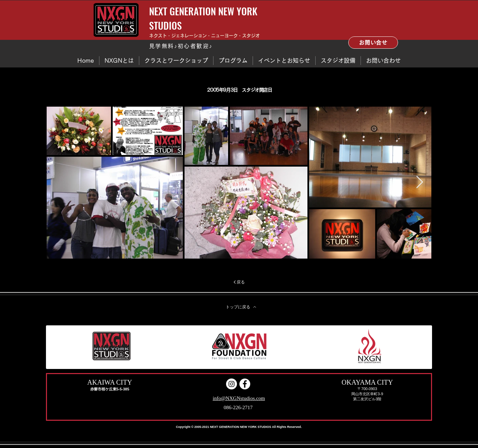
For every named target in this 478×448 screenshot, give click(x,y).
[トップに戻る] (241, 307)
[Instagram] (232, 384)
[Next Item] (420, 182)
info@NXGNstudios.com (239, 398)
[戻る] (239, 282)
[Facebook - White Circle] (245, 384)
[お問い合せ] (373, 43)
